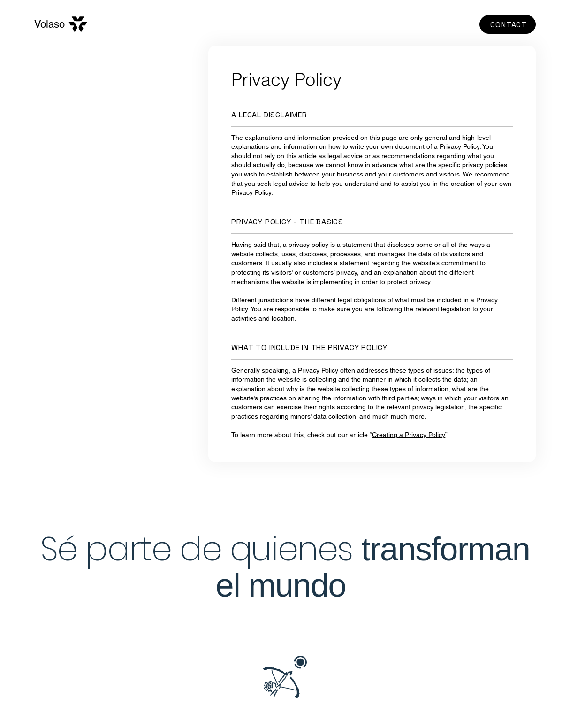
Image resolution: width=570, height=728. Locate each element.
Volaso (49, 24)
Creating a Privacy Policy (409, 435)
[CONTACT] (508, 24)
